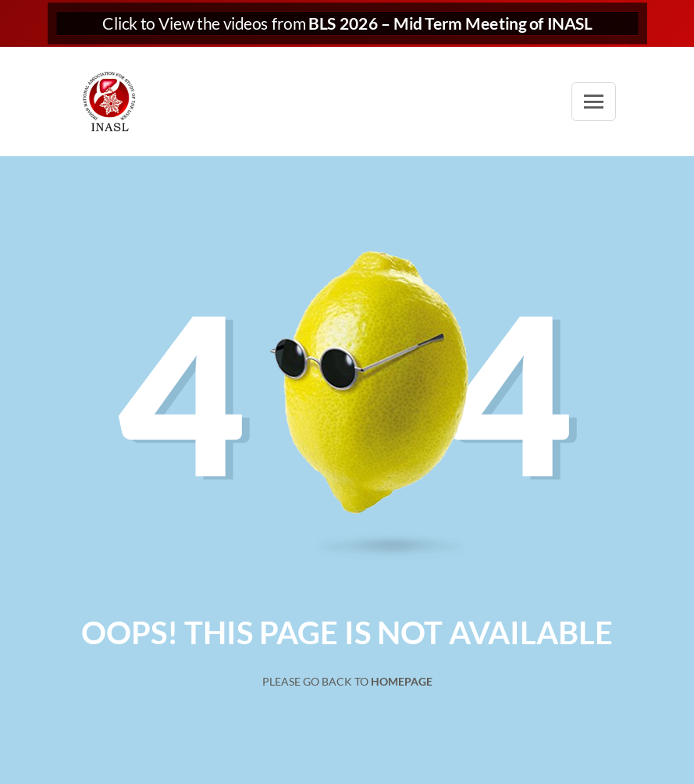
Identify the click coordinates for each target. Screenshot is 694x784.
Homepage (402, 681)
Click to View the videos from (347, 24)
